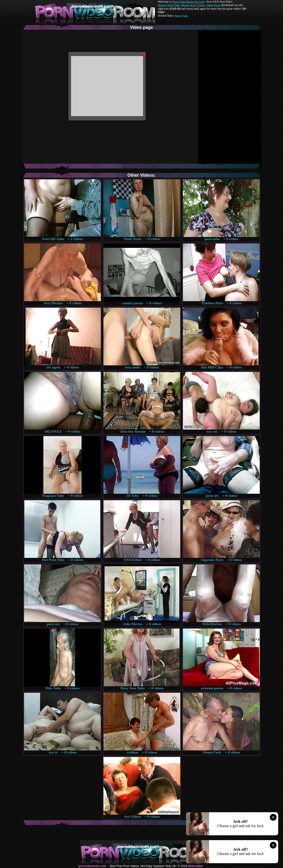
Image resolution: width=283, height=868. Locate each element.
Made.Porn (213, 5)
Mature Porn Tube (169, 5)
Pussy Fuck (181, 16)
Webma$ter (196, 866)
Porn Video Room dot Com (188, 2)
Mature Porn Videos (193, 5)
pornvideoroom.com (92, 866)
